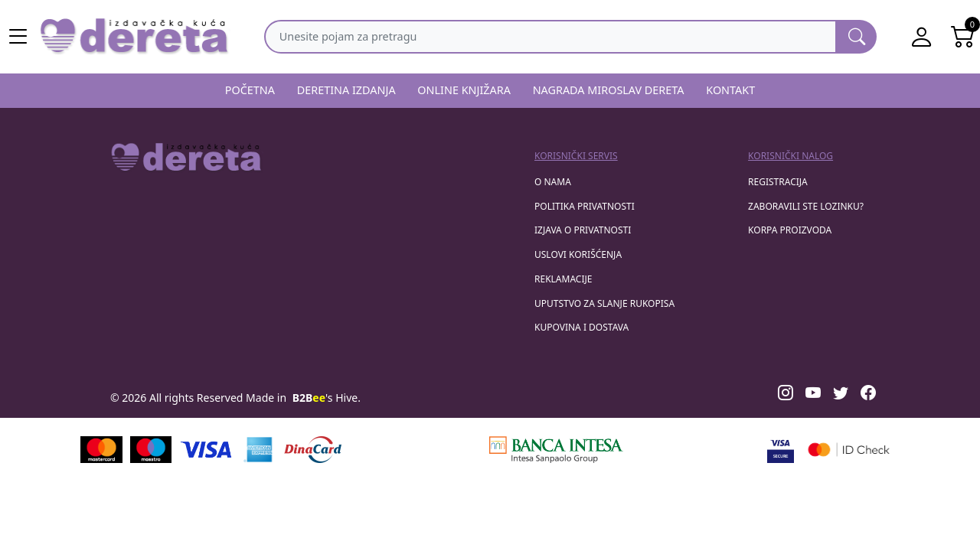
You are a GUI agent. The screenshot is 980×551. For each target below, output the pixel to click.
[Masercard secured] (849, 450)
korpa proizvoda (790, 230)
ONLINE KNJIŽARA (464, 90)
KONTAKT (730, 90)
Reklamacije (563, 279)
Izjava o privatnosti (583, 230)
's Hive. (327, 398)
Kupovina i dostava (581, 327)
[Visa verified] (781, 450)
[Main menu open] (18, 37)
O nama (553, 182)
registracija (778, 182)
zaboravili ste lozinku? (806, 206)
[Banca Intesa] (556, 450)
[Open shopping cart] (963, 37)
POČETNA (250, 90)
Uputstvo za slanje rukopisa (604, 303)
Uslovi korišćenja (578, 254)
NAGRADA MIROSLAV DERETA (609, 90)
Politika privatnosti (585, 206)
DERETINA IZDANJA (346, 90)
